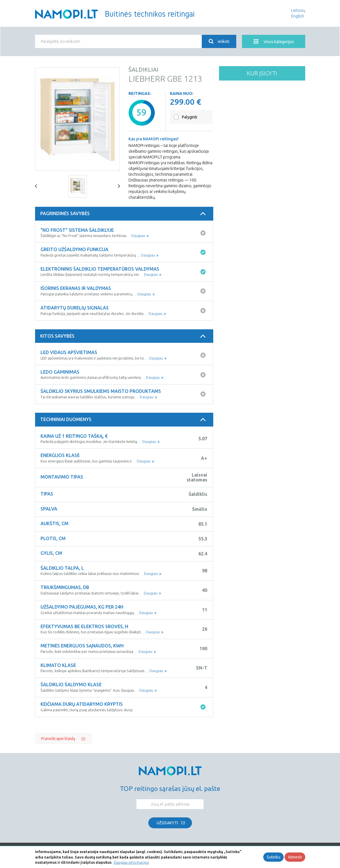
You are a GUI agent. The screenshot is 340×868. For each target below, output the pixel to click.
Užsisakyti (167, 823)
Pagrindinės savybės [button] (124, 214)
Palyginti (190, 117)
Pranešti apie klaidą (58, 739)
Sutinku (273, 857)
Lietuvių (298, 10)
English (298, 16)
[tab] (124, 214)
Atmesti (295, 857)
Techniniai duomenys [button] (124, 420)
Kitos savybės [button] (124, 336)
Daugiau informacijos (131, 862)
